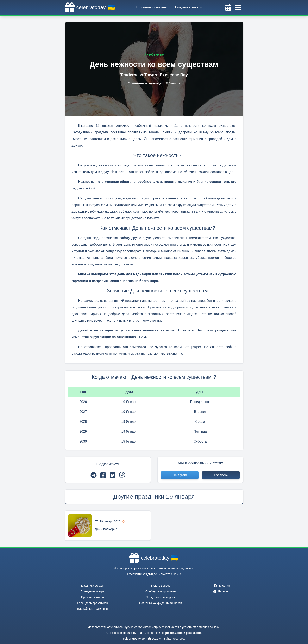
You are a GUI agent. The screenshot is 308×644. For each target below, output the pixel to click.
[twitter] (113, 475)
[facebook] (103, 475)
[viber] (122, 475)
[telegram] (94, 475)
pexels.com (194, 633)
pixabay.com (174, 633)
